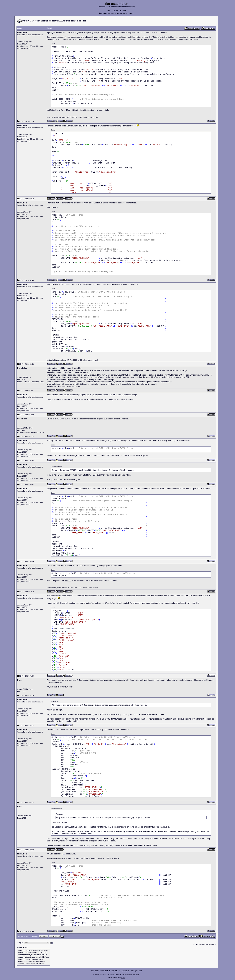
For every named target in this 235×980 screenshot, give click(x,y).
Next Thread (210, 944)
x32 (64, 854)
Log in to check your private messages (113, 13)
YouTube (136, 974)
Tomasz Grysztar (115, 974)
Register (123, 11)
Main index (95, 971)
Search (115, 11)
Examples (126, 971)
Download (104, 971)
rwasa (123, 978)
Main (32, 21)
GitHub (130, 974)
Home (109, 11)
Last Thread (199, 944)
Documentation (115, 971)
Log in (131, 13)
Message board (136, 971)
